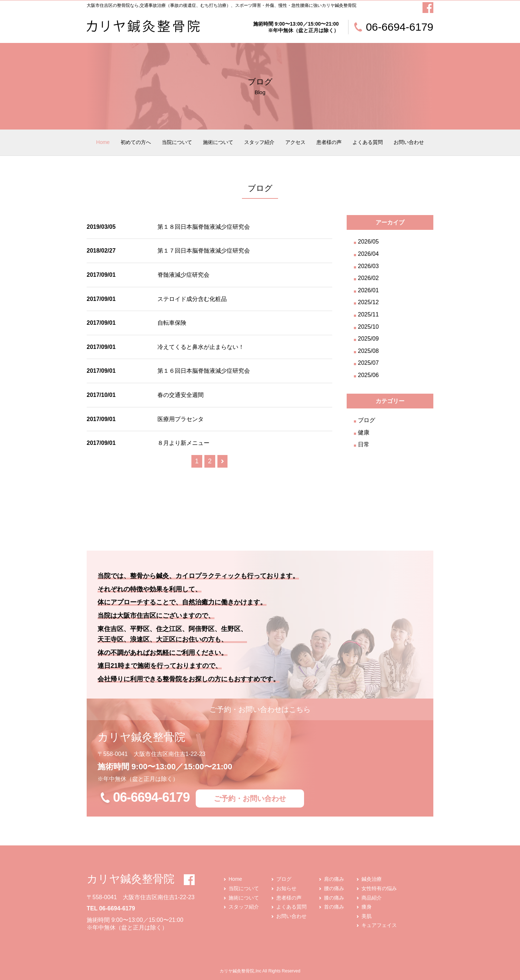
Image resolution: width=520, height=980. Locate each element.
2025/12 (368, 302)
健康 (364, 432)
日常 (364, 444)
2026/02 (368, 278)
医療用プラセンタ (181, 419)
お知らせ (286, 888)
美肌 (367, 916)
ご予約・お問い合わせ (250, 799)
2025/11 (368, 314)
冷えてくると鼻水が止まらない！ (201, 347)
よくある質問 (368, 142)
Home (103, 142)
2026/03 (368, 266)
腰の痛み (334, 888)
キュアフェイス (379, 925)
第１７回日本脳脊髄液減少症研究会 (204, 251)
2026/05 (368, 242)
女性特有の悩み (379, 888)
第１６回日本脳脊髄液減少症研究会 (204, 371)
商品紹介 (372, 898)
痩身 (367, 907)
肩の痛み (334, 879)
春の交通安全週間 (181, 395)
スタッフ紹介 (259, 142)
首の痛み (334, 907)
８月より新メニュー (183, 443)
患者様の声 (329, 142)
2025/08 (368, 351)
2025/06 (368, 375)
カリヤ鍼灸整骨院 (131, 879)
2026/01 (368, 290)
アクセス (295, 142)
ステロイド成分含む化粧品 (192, 299)
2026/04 (368, 254)
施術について (218, 142)
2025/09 (368, 339)
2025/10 (368, 327)
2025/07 (368, 363)
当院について (177, 142)
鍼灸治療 (372, 879)
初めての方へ (136, 142)
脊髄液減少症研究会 (183, 275)
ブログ (367, 420)
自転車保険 (172, 323)
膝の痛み (334, 898)
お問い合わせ (409, 142)
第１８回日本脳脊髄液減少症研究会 (204, 227)
